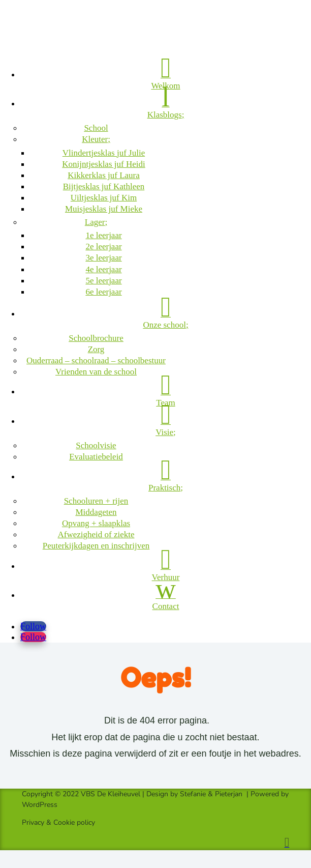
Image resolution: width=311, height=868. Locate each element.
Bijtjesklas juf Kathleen (104, 186)
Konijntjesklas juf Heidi (103, 164)
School (96, 128)
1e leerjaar (103, 235)
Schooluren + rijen (96, 501)
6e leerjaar (103, 292)
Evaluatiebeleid (96, 457)
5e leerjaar (103, 281)
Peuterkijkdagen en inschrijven (96, 546)
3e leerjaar (103, 258)
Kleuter (95, 139)
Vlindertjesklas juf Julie (104, 153)
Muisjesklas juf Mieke (104, 209)
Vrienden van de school (96, 372)
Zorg (96, 349)
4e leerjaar (103, 269)
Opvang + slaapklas (96, 523)
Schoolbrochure (96, 338)
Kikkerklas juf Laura (104, 175)
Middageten (96, 512)
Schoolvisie (96, 445)
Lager (95, 222)
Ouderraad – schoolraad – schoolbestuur (96, 360)
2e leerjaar (103, 247)
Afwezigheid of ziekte (96, 534)
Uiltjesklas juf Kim (104, 198)
